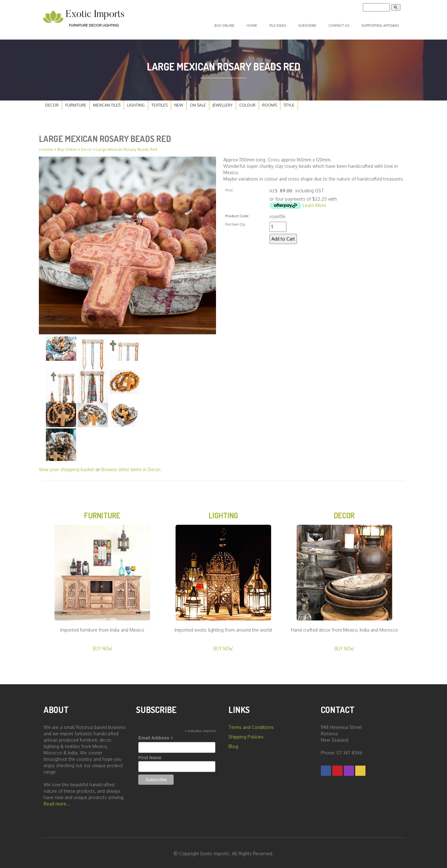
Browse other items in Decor (131, 467)
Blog (233, 745)
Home (260, 24)
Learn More (314, 203)
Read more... (57, 802)
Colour (247, 103)
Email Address (156, 736)
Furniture (76, 103)
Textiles (159, 103)
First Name (150, 756)
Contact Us (340, 24)
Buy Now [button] (102, 647)
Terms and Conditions (251, 726)
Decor (52, 103)
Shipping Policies (246, 735)
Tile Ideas (283, 24)
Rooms (270, 103)
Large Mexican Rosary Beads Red (127, 147)
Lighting (136, 103)
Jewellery (223, 103)
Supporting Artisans (381, 24)
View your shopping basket (67, 467)
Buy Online (234, 24)
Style (289, 103)
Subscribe (310, 24)
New (179, 103)
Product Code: (237, 213)
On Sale (198, 103)
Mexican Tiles (107, 103)
